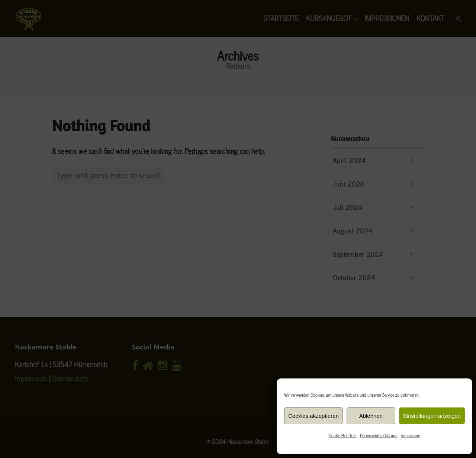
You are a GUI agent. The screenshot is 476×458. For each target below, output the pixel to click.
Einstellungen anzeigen (432, 416)
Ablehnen (371, 416)
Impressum (411, 435)
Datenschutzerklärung (379, 435)
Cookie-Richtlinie (342, 435)
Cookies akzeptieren (313, 416)
